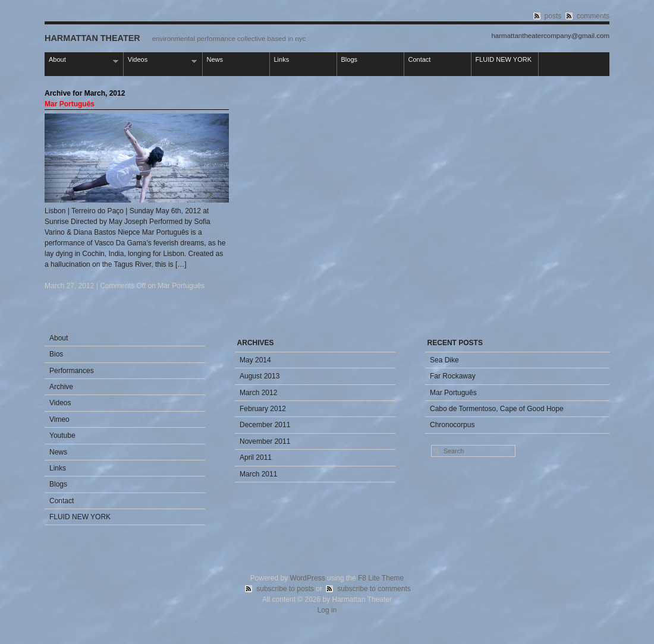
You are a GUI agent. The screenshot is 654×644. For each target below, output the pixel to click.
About (81, 60)
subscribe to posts (285, 589)
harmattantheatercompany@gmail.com (550, 36)
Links (282, 59)
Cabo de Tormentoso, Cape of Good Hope (497, 409)
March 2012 (258, 393)
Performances (72, 371)
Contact (420, 59)
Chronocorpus (452, 425)
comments (593, 16)
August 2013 (260, 376)
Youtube (62, 435)
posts (553, 16)
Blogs (350, 59)
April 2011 (256, 457)
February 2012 (263, 409)
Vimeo (59, 419)
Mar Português (70, 104)
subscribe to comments (374, 589)
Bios (56, 354)
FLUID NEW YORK (504, 59)
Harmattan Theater (92, 38)
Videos (161, 60)
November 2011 (265, 441)
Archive (61, 387)
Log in (327, 610)
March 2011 (258, 474)
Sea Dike (444, 360)
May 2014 (255, 360)
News (215, 59)
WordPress (308, 578)
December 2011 (265, 425)
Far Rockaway (453, 376)
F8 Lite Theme (381, 578)
